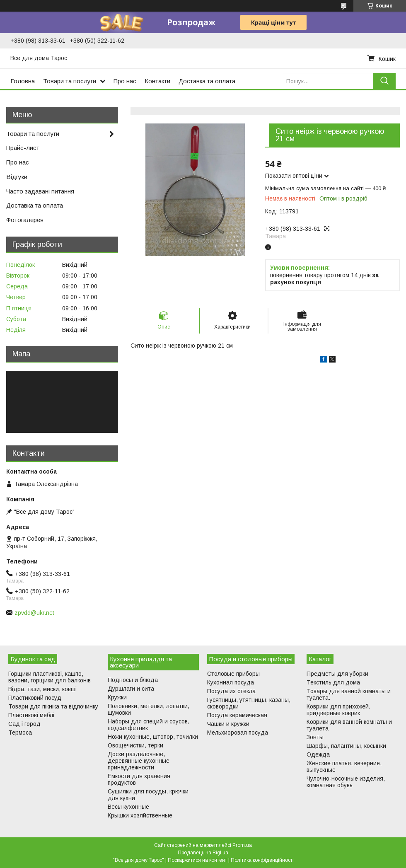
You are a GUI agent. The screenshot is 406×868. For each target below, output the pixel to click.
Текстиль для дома (333, 682)
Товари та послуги (70, 81)
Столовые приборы (233, 674)
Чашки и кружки (228, 724)
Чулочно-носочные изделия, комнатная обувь (346, 782)
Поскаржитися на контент (197, 860)
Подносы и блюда (133, 680)
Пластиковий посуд (35, 698)
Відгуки (17, 177)
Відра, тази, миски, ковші (42, 689)
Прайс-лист (23, 148)
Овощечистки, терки (135, 745)
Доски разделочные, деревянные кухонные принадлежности (139, 761)
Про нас (125, 81)
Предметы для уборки (337, 674)
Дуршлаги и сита (131, 689)
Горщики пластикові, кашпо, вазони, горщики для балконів (50, 677)
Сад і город (24, 724)
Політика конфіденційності (262, 860)
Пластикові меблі (31, 715)
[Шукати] (384, 81)
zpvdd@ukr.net (34, 613)
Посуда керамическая (237, 715)
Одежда (318, 754)
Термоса (20, 733)
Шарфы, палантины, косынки (346, 746)
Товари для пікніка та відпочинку (53, 706)
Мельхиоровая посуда (238, 733)
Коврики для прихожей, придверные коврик (338, 710)
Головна (23, 81)
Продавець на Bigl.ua (203, 853)
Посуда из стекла (231, 691)
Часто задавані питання (40, 191)
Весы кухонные (128, 807)
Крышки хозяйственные (140, 815)
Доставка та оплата (207, 81)
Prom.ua (242, 845)
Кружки (117, 697)
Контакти (157, 81)
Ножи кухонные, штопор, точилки (153, 737)
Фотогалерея (25, 220)
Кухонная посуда (231, 682)
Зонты (315, 737)
